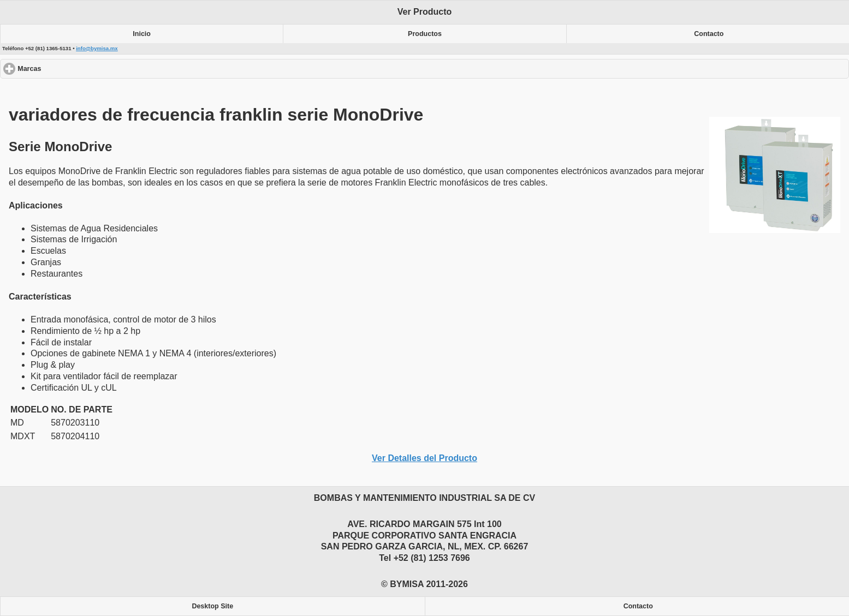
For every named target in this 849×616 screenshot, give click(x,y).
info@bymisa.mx (97, 48)
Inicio (142, 34)
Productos (425, 34)
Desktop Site (212, 606)
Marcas (69, 68)
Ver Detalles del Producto (424, 458)
